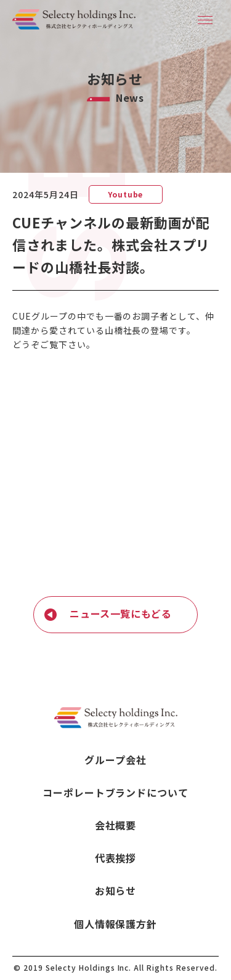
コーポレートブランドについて (115, 793)
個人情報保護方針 (116, 924)
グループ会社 (115, 760)
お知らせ (116, 891)
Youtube (126, 194)
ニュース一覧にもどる (120, 613)
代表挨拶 (116, 858)
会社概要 (116, 825)
